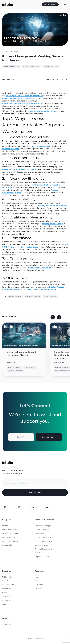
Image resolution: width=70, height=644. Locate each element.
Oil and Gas (7, 600)
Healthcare (6, 589)
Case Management (42, 530)
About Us (6, 526)
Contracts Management (44, 537)
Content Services (42, 545)
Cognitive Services (42, 557)
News (37, 577)
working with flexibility (52, 224)
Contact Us (21, 437)
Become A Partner (9, 537)
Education (6, 593)
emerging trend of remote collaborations (24, 96)
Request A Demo (50, 4)
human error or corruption (40, 268)
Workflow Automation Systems (44, 111)
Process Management (43, 549)
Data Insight (40, 533)
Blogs (37, 581)
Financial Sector (8, 585)
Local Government (9, 581)
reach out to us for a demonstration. (40, 290)
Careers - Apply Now (10, 541)
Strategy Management (44, 541)
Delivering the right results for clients (19, 169)
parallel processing (11, 149)
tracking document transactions (52, 206)
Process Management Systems (16, 98)
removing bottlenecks (40, 146)
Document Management (45, 526)
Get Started (35, 492)
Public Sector (7, 577)
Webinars (39, 589)
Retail (4, 604)
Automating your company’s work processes (22, 103)
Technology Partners (10, 533)
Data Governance (42, 553)
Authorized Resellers (10, 530)
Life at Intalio (7, 545)
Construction (7, 596)
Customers (39, 585)
